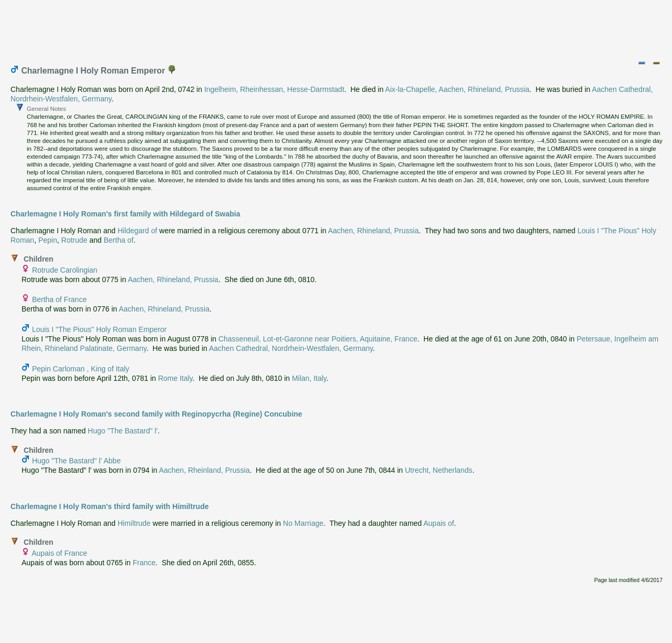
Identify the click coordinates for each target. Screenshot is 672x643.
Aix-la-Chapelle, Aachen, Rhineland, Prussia (458, 89)
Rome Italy (175, 378)
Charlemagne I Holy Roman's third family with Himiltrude (110, 506)
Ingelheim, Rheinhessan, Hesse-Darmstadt (274, 89)
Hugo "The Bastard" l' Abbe (76, 461)
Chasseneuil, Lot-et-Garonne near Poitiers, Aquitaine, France (318, 339)
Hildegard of (138, 231)
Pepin (48, 240)
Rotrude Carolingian (65, 270)
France (144, 563)
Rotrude (75, 240)
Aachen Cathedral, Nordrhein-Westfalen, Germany (291, 348)
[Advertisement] (337, 28)
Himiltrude (134, 523)
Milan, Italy (309, 378)
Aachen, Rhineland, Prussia (374, 231)
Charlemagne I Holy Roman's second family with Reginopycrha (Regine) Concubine (156, 414)
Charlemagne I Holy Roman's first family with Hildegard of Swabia (125, 214)
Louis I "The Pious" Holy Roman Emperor (99, 329)
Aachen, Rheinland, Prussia (204, 470)
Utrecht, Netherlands (438, 470)
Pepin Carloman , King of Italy (81, 369)
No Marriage (303, 523)
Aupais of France (59, 553)
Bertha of (118, 240)
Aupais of (438, 523)
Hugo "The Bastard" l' (123, 431)
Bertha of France (59, 299)
